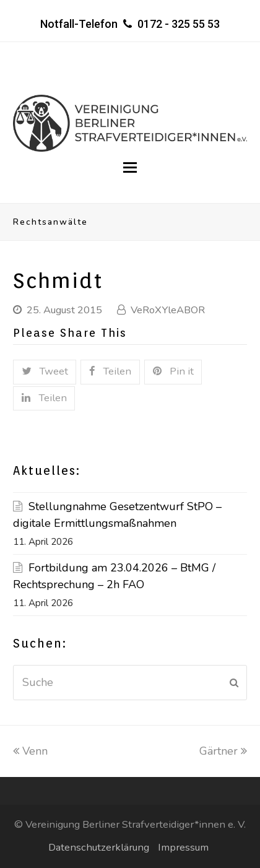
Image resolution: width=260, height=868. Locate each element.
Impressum (183, 847)
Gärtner (223, 751)
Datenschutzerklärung (99, 847)
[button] (130, 168)
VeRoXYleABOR (168, 310)
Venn (30, 751)
